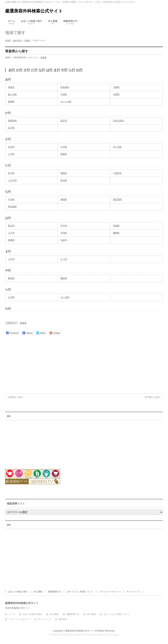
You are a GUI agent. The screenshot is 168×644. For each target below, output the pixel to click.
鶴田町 (64, 173)
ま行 (57, 70)
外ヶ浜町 (117, 147)
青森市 (11, 87)
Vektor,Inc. (102, 635)
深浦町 (116, 226)
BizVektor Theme (84, 635)
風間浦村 (12, 121)
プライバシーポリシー (110, 592)
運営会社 (63, 619)
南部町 (64, 199)
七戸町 (64, 147)
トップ (12, 614)
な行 (42, 70)
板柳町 (11, 102)
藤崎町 (116, 233)
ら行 (72, 70)
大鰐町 (116, 94)
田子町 (11, 173)
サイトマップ (133, 592)
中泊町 (11, 199)
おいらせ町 (66, 102)
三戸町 (11, 154)
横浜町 (11, 278)
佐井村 (11, 147)
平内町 (64, 233)
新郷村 (64, 154)
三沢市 (11, 259)
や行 (64, 70)
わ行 (79, 70)
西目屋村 (117, 199)
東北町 (64, 180)
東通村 (11, 240)
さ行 (27, 70)
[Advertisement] (84, 362)
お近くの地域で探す (18, 592)
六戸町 (11, 297)
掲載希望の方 (55, 592)
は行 (49, 70)
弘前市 (64, 240)
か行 (19, 70)
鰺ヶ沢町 (12, 94)
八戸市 (11, 233)
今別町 (64, 94)
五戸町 (11, 128)
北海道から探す (14, 397)
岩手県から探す (154, 397)
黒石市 (64, 121)
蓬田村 (64, 278)
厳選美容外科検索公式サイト (34, 11)
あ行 (12, 70)
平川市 (64, 226)
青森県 (44, 57)
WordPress (67, 635)
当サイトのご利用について (80, 592)
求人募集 (38, 592)
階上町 (11, 226)
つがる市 (12, 180)
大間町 (116, 87)
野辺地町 (12, 207)
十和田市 (117, 173)
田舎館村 (65, 87)
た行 (34, 70)
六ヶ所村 (65, 297)
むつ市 (64, 259)
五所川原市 (119, 121)
